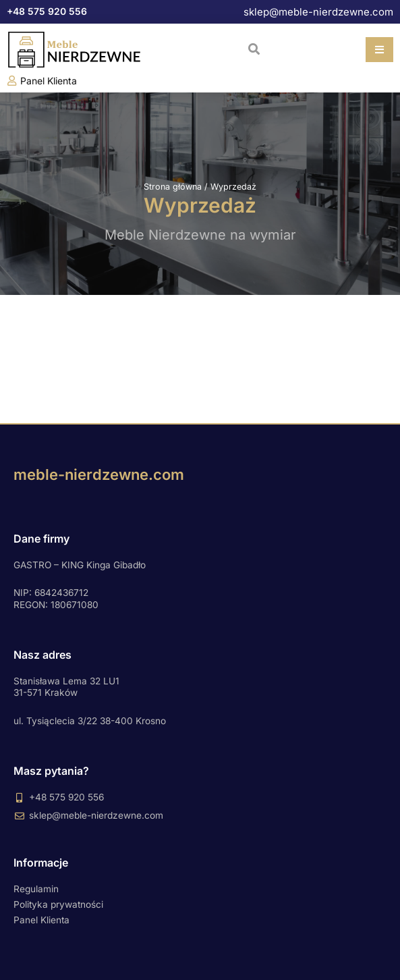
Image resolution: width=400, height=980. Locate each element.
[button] (254, 49)
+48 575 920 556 (47, 11)
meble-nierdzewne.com (99, 474)
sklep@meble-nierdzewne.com (318, 12)
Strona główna (173, 187)
